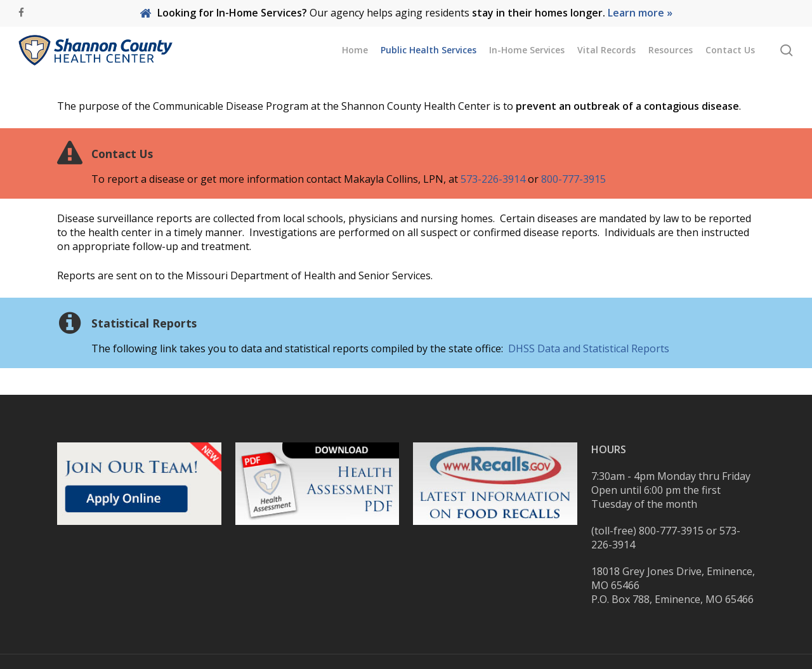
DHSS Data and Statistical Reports (589, 348)
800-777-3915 (573, 179)
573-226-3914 (493, 179)
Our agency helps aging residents (406, 13)
